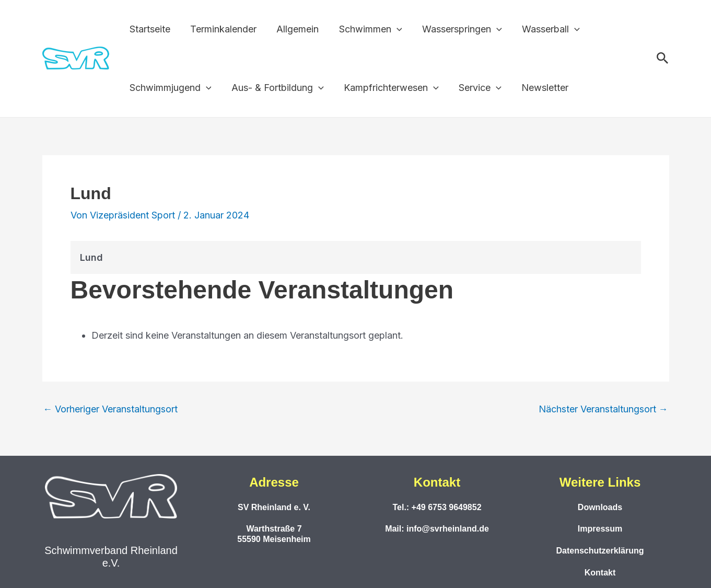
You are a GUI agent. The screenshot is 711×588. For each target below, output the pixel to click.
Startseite (149, 29)
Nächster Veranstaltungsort (603, 409)
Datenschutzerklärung (600, 551)
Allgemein (295, 29)
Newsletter (540, 88)
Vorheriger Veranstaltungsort (111, 409)
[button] (663, 59)
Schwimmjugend (170, 88)
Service (476, 88)
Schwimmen (366, 29)
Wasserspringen (456, 29)
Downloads (600, 507)
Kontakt (600, 573)
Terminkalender (222, 29)
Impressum (600, 529)
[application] (393, 29)
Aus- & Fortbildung (276, 88)
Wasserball (544, 29)
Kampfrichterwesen (388, 88)
